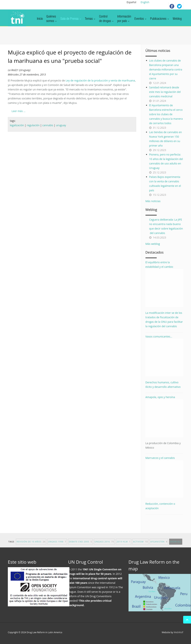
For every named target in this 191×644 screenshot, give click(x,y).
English (145, 2)
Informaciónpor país (124, 19)
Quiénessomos (52, 19)
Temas (90, 19)
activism (140, 545)
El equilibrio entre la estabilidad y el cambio (164, 284)
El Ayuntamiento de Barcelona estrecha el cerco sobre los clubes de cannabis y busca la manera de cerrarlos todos (166, 114)
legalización (17, 125)
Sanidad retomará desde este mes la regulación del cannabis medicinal (165, 92)
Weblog (177, 19)
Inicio (40, 19)
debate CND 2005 (80, 545)
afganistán (159, 545)
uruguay (61, 125)
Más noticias (153, 201)
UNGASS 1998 (57, 545)
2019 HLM (124, 545)
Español (131, 2)
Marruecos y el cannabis (164, 477)
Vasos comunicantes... (164, 356)
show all (176, 545)
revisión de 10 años (31, 545)
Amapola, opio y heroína (164, 423)
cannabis (48, 125)
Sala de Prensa (71, 19)
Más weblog (153, 244)
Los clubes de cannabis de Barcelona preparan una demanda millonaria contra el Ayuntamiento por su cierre (166, 69)
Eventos (141, 19)
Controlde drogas (107, 19)
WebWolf (178, 632)
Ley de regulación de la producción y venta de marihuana (100, 80)
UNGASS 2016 (104, 545)
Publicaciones (160, 19)
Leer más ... (18, 111)
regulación (33, 125)
